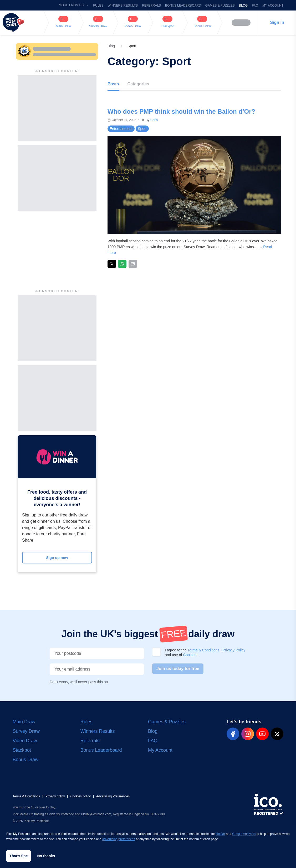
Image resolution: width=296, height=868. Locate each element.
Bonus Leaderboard (183, 6)
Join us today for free (178, 669)
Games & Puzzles (220, 6)
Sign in (277, 22)
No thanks (46, 856)
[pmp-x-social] (277, 734)
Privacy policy (55, 796)
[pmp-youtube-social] (262, 734)
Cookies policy (80, 796)
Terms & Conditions (204, 650)
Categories (138, 84)
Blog (243, 6)
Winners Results (123, 6)
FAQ (255, 6)
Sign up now (57, 558)
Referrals (151, 6)
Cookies (190, 655)
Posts (113, 84)
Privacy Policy (234, 650)
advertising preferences (119, 839)
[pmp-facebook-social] (233, 734)
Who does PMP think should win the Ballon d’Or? (181, 111)
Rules (98, 6)
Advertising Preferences (113, 796)
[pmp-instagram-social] (248, 734)
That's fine (19, 856)
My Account (273, 6)
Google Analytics (244, 834)
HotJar (220, 834)
